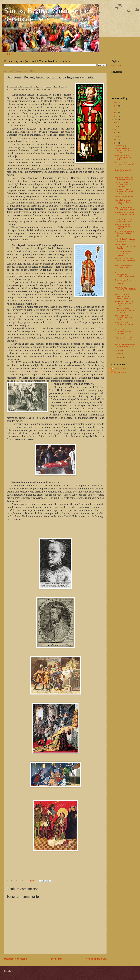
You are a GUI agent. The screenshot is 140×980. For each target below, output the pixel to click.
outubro (119, 354)
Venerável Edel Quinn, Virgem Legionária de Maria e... (124, 158)
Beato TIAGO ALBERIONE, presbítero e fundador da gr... (125, 234)
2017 (116, 129)
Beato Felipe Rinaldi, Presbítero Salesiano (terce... (124, 318)
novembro (119, 350)
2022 (116, 113)
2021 (116, 116)
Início (10, 54)
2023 (116, 109)
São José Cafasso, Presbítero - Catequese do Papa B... (125, 246)
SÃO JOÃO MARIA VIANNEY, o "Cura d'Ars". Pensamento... (125, 310)
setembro (119, 357)
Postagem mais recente (16, 959)
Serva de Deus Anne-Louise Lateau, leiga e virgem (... (125, 240)
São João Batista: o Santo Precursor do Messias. (124, 220)
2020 (116, 119)
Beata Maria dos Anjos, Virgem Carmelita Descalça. (123, 282)
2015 (116, 136)
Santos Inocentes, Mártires (125, 197)
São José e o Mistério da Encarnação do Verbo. (124, 178)
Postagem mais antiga (96, 959)
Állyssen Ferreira (120, 372)
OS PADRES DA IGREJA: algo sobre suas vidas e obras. (124, 303)
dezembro (119, 146)
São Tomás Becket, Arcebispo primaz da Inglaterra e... (123, 184)
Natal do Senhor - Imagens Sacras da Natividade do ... (125, 214)
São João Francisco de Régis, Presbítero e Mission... (123, 150)
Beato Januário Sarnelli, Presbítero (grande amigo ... (125, 172)
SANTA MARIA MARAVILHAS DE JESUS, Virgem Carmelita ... (125, 289)
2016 (116, 133)
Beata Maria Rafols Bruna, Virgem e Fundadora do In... (124, 165)
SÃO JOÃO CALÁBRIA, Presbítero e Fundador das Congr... (124, 325)
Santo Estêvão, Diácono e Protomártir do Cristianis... (125, 208)
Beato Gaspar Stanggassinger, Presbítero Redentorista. (125, 275)
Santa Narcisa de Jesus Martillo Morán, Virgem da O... (125, 339)
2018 (116, 126)
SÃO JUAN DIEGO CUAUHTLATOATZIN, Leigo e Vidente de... (124, 296)
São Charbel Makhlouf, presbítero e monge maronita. (123, 253)
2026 (116, 103)
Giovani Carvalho (120, 369)
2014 (116, 140)
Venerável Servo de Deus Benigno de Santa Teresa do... (125, 261)
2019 (116, 123)
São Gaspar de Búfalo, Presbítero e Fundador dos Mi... (124, 191)
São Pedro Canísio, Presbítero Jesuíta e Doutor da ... (123, 332)
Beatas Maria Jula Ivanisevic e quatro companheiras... (125, 345)
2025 (116, 106)
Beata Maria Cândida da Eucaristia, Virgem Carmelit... (124, 268)
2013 (116, 143)
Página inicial (56, 959)
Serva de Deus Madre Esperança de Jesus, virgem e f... (124, 227)
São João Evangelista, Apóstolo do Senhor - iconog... (124, 202)
